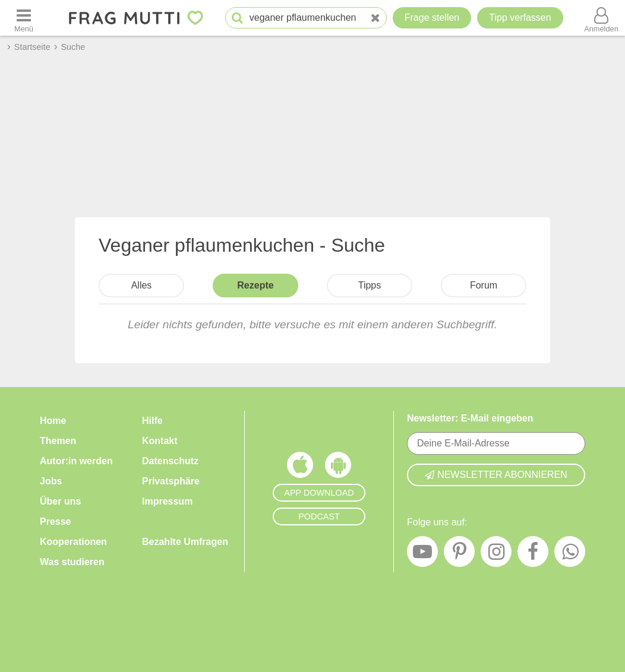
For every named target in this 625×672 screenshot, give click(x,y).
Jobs (51, 481)
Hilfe (152, 421)
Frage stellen (432, 18)
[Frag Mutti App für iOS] (300, 468)
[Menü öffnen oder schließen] (24, 18)
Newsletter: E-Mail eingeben (470, 418)
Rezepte (255, 285)
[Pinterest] (459, 554)
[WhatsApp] (570, 554)
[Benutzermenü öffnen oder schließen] (601, 18)
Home (53, 421)
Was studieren (72, 562)
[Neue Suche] (375, 18)
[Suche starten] (237, 18)
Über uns (60, 501)
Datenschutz (170, 461)
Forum (484, 285)
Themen (58, 441)
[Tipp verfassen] (520, 18)
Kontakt (160, 441)
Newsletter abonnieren (496, 475)
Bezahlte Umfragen (185, 542)
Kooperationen (73, 542)
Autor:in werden (76, 461)
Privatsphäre (171, 481)
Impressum (167, 501)
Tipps (370, 285)
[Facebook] (533, 554)
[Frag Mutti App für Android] (338, 468)
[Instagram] (496, 554)
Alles (142, 285)
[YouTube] (422, 554)
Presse (56, 522)
